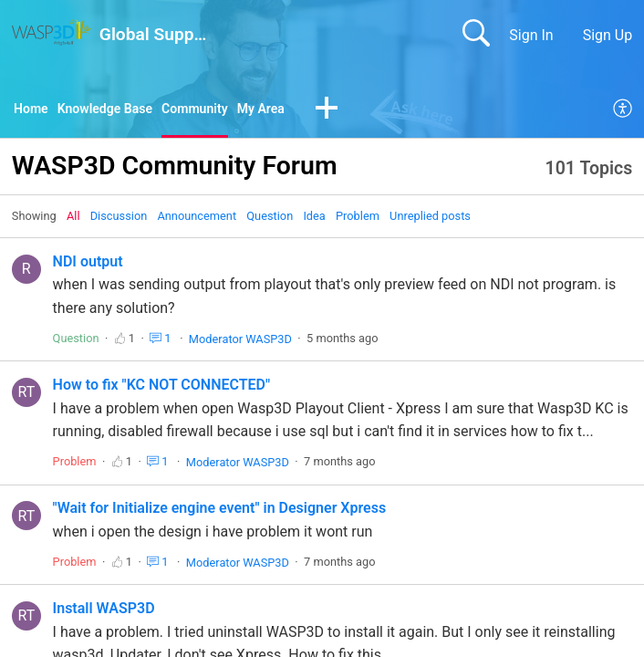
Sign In (531, 35)
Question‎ (270, 219)
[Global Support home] (52, 32)
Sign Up (608, 35)
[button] (360, 111)
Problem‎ (358, 219)
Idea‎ (314, 219)
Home (33, 110)
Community (218, 110)
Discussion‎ (119, 219)
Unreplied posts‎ (430, 219)
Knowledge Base (116, 110)
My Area (291, 110)
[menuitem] (623, 111)
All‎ (73, 219)
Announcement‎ (197, 219)
